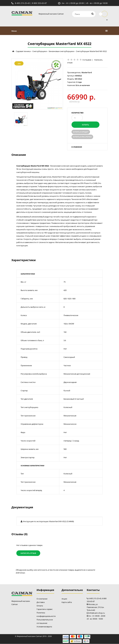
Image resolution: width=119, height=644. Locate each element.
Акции (64, 599)
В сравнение (77, 147)
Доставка (41, 602)
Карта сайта (67, 602)
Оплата (40, 606)
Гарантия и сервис (45, 609)
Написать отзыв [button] (28, 553)
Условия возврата (44, 627)
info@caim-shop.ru (97, 613)
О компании (42, 599)
